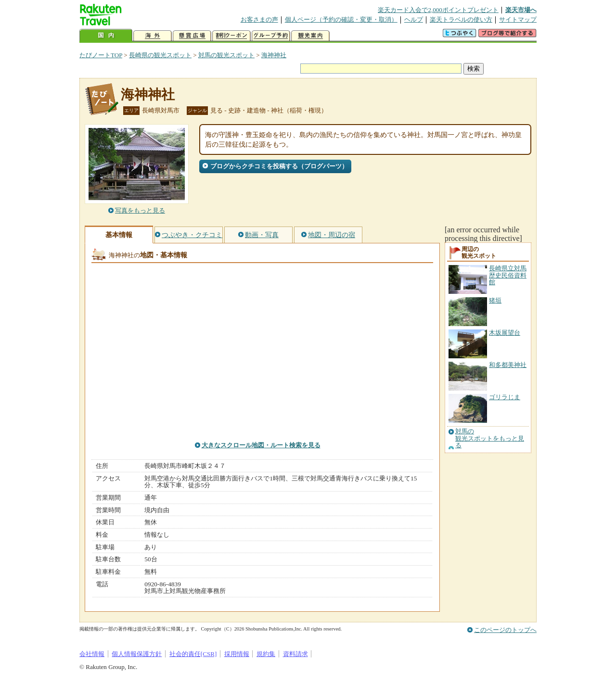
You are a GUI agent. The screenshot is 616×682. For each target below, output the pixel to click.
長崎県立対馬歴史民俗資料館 (508, 275)
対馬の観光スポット (226, 55)
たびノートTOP (101, 55)
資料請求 (295, 654)
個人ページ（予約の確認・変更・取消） (341, 19)
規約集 (266, 654)
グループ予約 (271, 36)
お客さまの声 (259, 19)
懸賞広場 (192, 36)
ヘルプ (414, 19)
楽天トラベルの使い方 (461, 19)
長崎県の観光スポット (160, 55)
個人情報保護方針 (137, 654)
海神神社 (274, 55)
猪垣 (495, 300)
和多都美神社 (508, 365)
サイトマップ (518, 19)
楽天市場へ (521, 10)
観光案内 (310, 36)
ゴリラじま (505, 397)
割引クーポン (231, 36)
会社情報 (92, 654)
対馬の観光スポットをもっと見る (490, 438)
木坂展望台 (505, 333)
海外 (153, 36)
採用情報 (237, 654)
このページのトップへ (505, 630)
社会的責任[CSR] (193, 654)
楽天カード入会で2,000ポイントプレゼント (438, 10)
